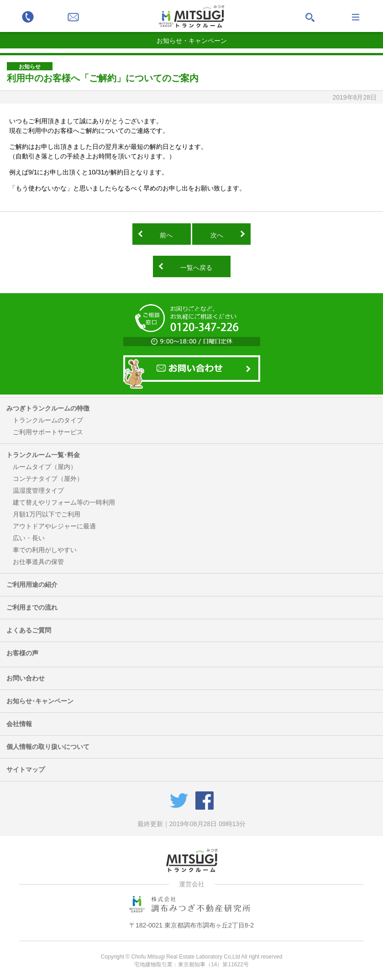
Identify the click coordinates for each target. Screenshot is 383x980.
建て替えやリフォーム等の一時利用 (64, 502)
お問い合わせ (26, 678)
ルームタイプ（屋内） (45, 467)
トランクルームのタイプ (48, 420)
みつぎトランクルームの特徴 (48, 408)
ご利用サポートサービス (48, 432)
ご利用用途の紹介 (32, 585)
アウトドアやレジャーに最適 (54, 526)
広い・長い (29, 538)
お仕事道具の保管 (38, 562)
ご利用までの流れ (32, 607)
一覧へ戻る (196, 268)
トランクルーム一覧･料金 (43, 455)
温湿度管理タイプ (38, 490)
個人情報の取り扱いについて (48, 747)
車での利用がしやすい (45, 550)
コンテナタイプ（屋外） (48, 479)
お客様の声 (22, 653)
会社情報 (19, 724)
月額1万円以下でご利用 (47, 514)
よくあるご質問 (29, 630)
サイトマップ (26, 769)
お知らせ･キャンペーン (40, 701)
